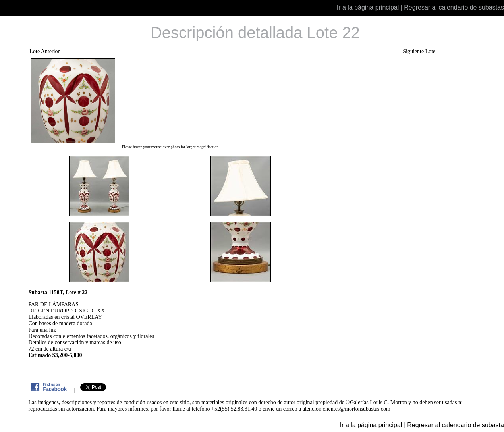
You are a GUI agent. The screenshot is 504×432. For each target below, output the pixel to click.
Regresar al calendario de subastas (454, 7)
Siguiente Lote (419, 51)
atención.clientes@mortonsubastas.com (347, 409)
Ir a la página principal (368, 7)
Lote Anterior (44, 51)
